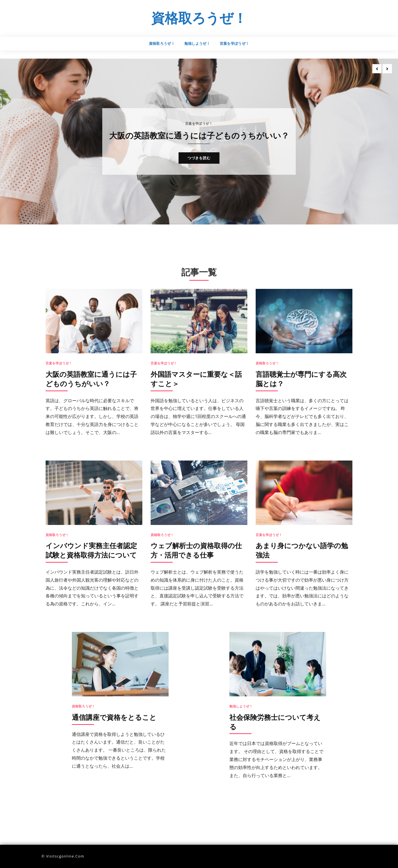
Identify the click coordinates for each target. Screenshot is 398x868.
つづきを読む (199, 164)
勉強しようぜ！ (197, 43)
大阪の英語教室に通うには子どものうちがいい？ (199, 135)
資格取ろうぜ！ (199, 18)
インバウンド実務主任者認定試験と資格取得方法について (93, 550)
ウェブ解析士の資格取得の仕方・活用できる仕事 (198, 550)
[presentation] (376, 69)
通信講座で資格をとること (116, 717)
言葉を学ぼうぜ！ (235, 43)
